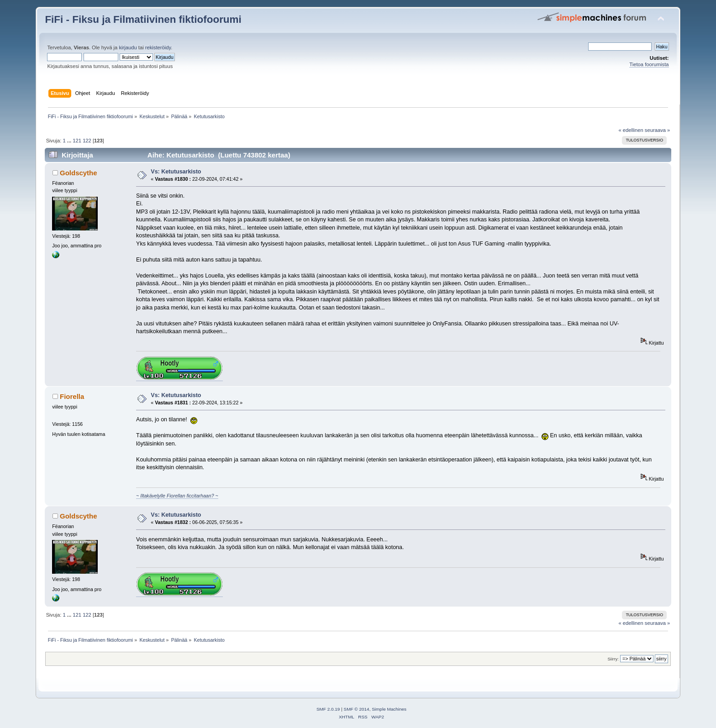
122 (87, 141)
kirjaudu (128, 47)
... (70, 141)
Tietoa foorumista (649, 64)
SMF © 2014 (357, 709)
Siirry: (613, 659)
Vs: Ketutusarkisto (176, 172)
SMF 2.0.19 (328, 709)
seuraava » (658, 130)
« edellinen (631, 130)
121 (77, 141)
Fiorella (72, 396)
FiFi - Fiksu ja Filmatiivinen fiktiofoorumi (143, 19)
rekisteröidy (158, 47)
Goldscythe (79, 173)
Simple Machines (389, 709)
